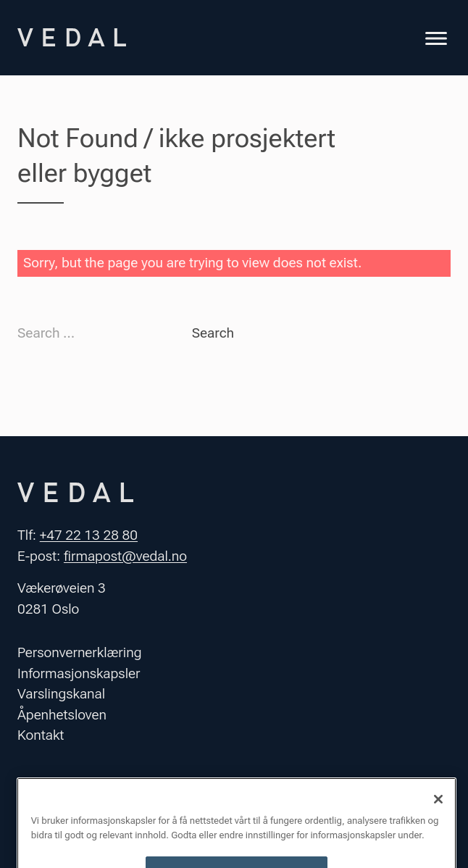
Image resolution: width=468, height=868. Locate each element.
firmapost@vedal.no (125, 556)
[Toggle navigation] (436, 40)
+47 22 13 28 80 (89, 535)
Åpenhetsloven (62, 715)
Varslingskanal (61, 694)
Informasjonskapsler (79, 673)
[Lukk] (438, 809)
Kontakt (41, 735)
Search (213, 333)
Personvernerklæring (80, 652)
